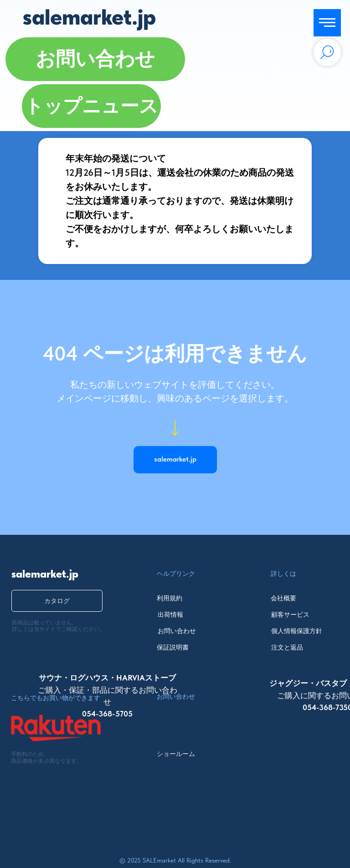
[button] (95, 59)
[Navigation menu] (327, 23)
